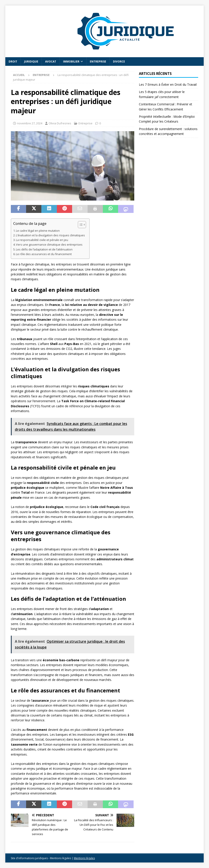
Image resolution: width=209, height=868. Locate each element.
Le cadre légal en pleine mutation (38, 231)
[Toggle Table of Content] (80, 225)
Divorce (119, 62)
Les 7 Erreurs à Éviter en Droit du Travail (168, 84)
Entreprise (98, 62)
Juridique (31, 62)
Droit (13, 62)
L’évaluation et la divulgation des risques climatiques (50, 235)
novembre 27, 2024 (30, 123)
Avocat (51, 62)
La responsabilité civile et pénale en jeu (42, 240)
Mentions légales (84, 858)
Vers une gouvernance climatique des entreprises (49, 245)
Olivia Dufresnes (60, 123)
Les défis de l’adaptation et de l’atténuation (44, 249)
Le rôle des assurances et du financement (44, 254)
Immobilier (71, 62)
